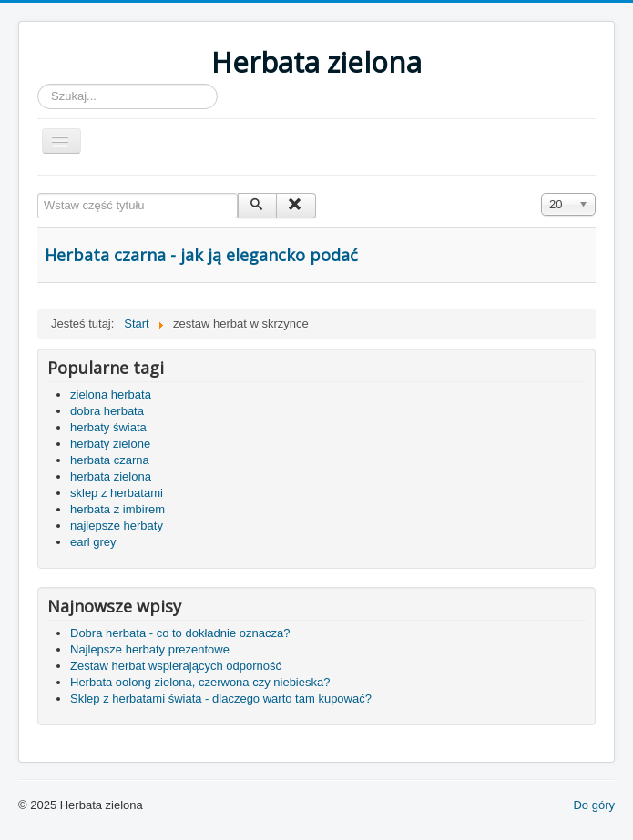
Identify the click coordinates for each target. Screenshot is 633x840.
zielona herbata (111, 395)
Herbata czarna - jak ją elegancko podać (201, 255)
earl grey (93, 542)
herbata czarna (110, 460)
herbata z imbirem (117, 509)
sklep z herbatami (117, 493)
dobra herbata (107, 411)
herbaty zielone (110, 444)
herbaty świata (108, 427)
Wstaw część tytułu (38, 193)
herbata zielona (111, 476)
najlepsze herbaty (117, 526)
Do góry (594, 805)
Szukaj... (38, 84)
